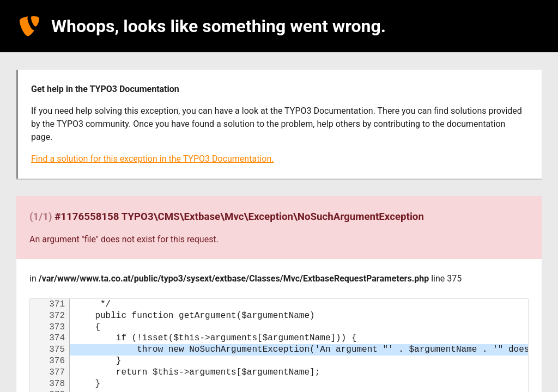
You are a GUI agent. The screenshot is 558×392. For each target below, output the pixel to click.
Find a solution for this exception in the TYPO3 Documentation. (152, 159)
